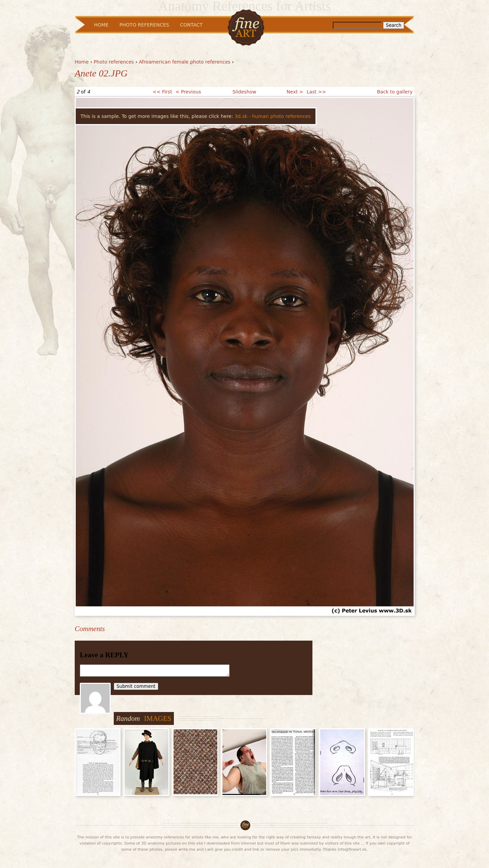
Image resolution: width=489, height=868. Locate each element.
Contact (191, 25)
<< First (162, 92)
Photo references (114, 62)
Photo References (144, 25)
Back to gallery (395, 92)
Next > (295, 92)
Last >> (316, 92)
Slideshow (244, 92)
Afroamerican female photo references (185, 62)
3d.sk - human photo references (273, 116)
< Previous (188, 92)
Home (82, 62)
